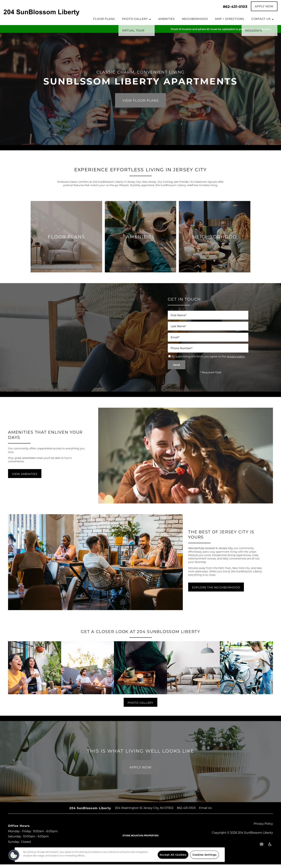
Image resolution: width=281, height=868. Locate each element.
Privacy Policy (263, 824)
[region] (120, 855)
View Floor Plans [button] (140, 100)
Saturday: (15, 836)
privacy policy (236, 356)
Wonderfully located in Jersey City (210, 548)
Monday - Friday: (20, 831)
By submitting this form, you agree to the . (208, 356)
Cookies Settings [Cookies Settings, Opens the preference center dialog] (204, 855)
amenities (29, 458)
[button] (264, 6)
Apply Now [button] (140, 767)
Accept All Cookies (173, 855)
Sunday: (14, 842)
